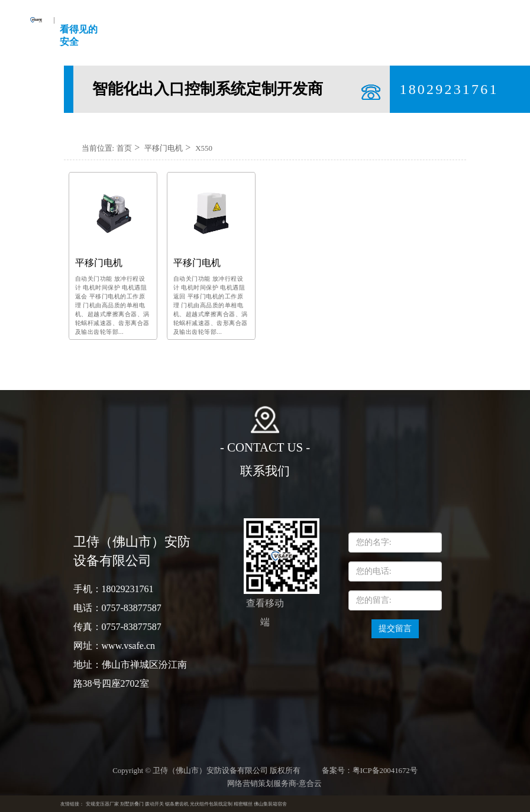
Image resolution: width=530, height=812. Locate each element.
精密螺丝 (243, 804)
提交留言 (395, 629)
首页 (124, 148)
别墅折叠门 (132, 804)
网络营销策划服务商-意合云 (274, 784)
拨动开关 (154, 804)
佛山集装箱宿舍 (270, 804)
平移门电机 (164, 148)
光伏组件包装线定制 (211, 804)
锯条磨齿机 (177, 804)
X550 (204, 148)
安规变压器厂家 (102, 804)
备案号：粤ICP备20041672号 (370, 771)
